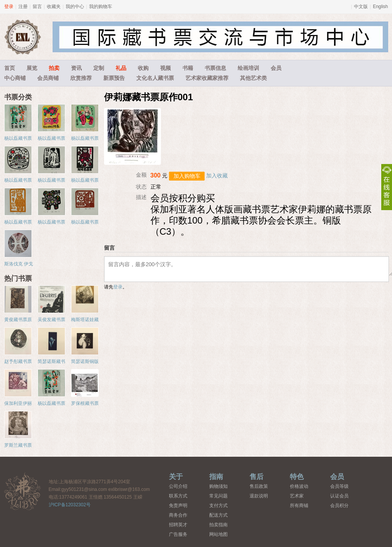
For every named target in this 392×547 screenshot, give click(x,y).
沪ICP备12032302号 (70, 505)
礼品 (121, 68)
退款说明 (259, 496)
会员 (276, 68)
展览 (32, 68)
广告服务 (178, 534)
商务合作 (178, 515)
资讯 (76, 68)
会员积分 (339, 506)
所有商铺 (299, 506)
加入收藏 (217, 176)
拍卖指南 (218, 525)
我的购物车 (101, 7)
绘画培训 (248, 68)
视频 (165, 68)
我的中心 (75, 7)
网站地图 (218, 534)
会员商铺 (48, 78)
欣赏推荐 (81, 78)
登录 (9, 7)
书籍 (188, 68)
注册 (23, 7)
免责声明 (178, 506)
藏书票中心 (23, 491)
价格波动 (299, 486)
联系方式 (178, 496)
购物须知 (218, 486)
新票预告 (114, 78)
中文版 (361, 7)
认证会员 (339, 496)
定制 (99, 68)
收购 (143, 68)
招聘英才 (178, 525)
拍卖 (54, 68)
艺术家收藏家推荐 (207, 78)
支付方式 (218, 506)
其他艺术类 (253, 78)
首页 (10, 68)
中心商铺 (15, 78)
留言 (37, 7)
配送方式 (218, 515)
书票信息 (215, 68)
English (380, 7)
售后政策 (259, 486)
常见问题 (218, 496)
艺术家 (297, 496)
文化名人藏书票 (155, 78)
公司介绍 (178, 486)
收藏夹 (54, 7)
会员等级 (339, 486)
